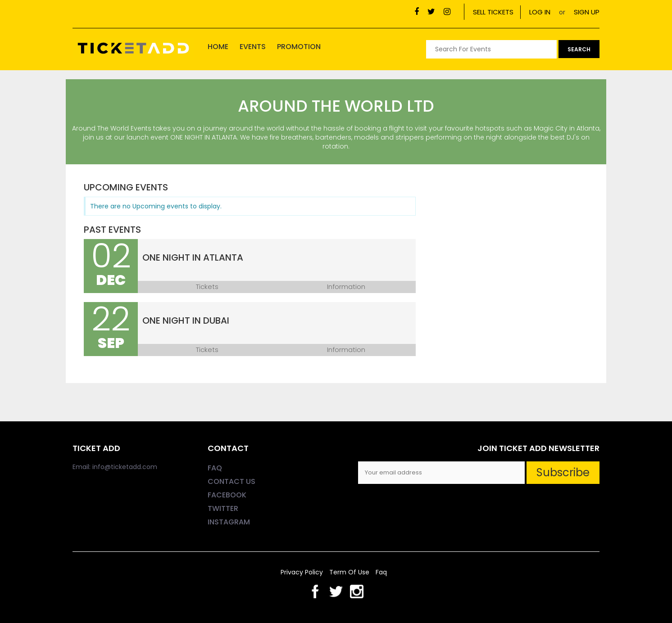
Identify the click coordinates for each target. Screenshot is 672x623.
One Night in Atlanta (193, 257)
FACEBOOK (227, 495)
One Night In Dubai (186, 321)
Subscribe (563, 472)
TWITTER (223, 508)
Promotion (299, 47)
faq (381, 572)
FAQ (215, 468)
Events (253, 47)
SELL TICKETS (493, 12)
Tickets (207, 287)
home (218, 47)
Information (346, 287)
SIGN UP (587, 12)
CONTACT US (232, 481)
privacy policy (303, 572)
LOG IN (540, 12)
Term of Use (350, 572)
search (579, 49)
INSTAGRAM (229, 522)
